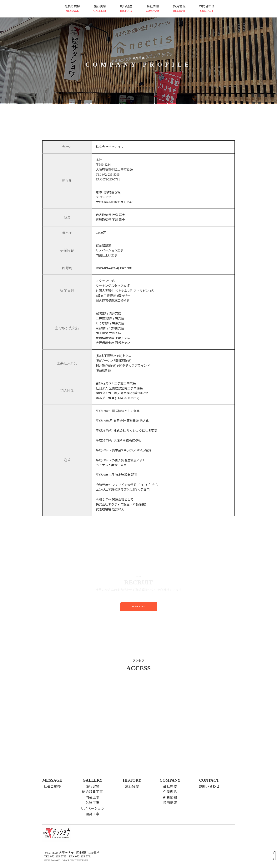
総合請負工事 (93, 792)
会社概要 (170, 786)
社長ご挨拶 (72, 9)
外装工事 (93, 803)
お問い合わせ (209, 786)
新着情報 (170, 797)
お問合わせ (207, 9)
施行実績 (100, 9)
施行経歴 (126, 9)
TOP (274, 859)
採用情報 (179, 9)
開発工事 (93, 814)
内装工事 (93, 797)
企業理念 (170, 792)
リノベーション (93, 809)
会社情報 (153, 9)
